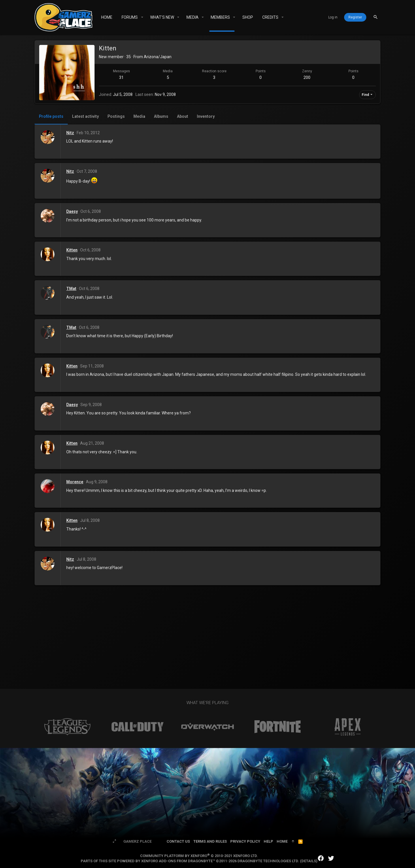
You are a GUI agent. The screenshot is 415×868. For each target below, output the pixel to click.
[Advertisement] (207, 628)
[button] (142, 17)
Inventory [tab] (206, 116)
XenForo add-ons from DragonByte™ (178, 861)
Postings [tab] (116, 116)
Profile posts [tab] (51, 116)
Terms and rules (210, 841)
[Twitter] (331, 858)
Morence (75, 482)
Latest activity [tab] (85, 116)
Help (268, 841)
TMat (71, 289)
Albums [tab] (161, 116)
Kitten (72, 250)
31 (121, 77)
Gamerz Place (137, 841)
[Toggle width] (114, 842)
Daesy (72, 211)
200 (307, 77)
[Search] (376, 17)
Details (309, 861)
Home (282, 841)
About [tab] (183, 116)
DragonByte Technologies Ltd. (268, 861)
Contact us (178, 841)
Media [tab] (139, 116)
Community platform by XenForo (199, 856)
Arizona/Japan (158, 57)
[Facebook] (321, 858)
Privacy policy (245, 841)
